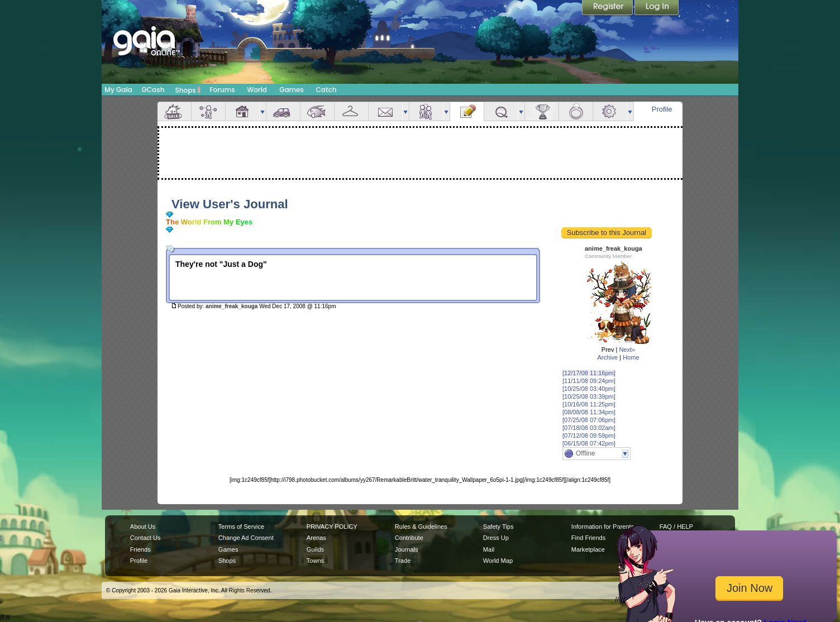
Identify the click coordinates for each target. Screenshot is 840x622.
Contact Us (145, 538)
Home (631, 357)
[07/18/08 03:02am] (589, 428)
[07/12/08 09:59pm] (589, 436)
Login (657, 8)
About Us (143, 527)
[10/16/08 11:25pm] (589, 404)
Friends (426, 111)
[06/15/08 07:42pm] (589, 443)
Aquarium (317, 111)
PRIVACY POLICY (332, 527)
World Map (498, 561)
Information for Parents (603, 527)
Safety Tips (498, 527)
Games (292, 90)
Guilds (315, 549)
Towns (315, 561)
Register (608, 8)
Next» (627, 350)
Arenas (316, 538)
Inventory (351, 111)
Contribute (409, 538)
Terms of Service (241, 527)
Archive (607, 357)
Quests (501, 111)
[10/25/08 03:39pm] (589, 396)
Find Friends (588, 538)
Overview (174, 111)
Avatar (208, 111)
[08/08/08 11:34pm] (589, 412)
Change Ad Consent (246, 538)
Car (283, 111)
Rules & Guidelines (421, 527)
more (262, 111)
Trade (403, 561)
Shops (188, 90)
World (257, 90)
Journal (467, 111)
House (242, 111)
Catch (326, 90)
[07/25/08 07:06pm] (589, 420)
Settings (610, 111)
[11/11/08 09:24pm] (589, 381)
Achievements (542, 111)
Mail (385, 111)
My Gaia (118, 90)
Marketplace (588, 549)
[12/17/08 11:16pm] (589, 373)
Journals (407, 549)
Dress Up (496, 538)
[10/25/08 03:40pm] (589, 389)
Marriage (576, 111)
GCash (153, 90)
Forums (222, 90)
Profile (662, 109)
